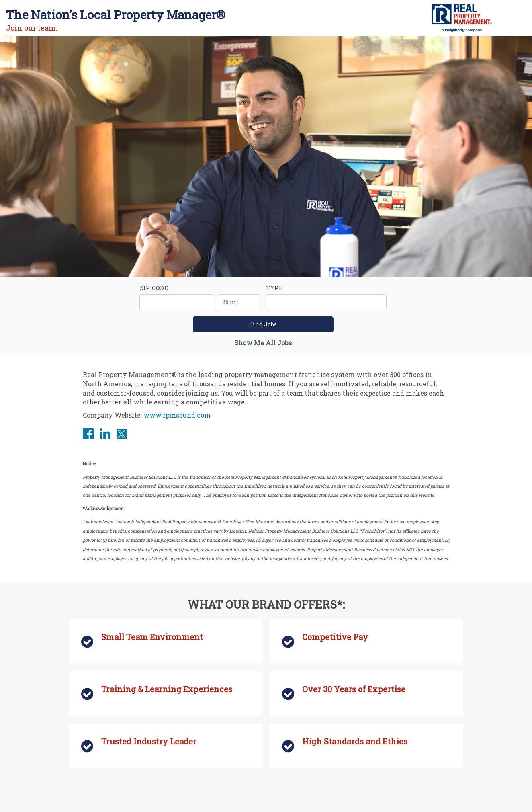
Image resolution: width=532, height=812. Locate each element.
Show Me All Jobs (263, 343)
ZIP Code (154, 288)
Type (274, 288)
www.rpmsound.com (177, 415)
